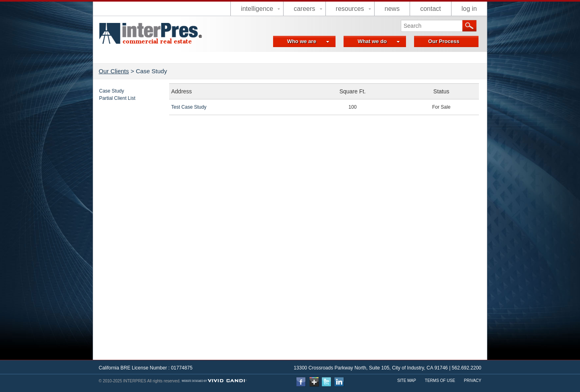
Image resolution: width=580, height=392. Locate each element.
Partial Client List (117, 98)
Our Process (444, 41)
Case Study (112, 91)
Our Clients (114, 71)
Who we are (308, 41)
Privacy (473, 381)
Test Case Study (189, 107)
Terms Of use (440, 381)
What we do (379, 41)
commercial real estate (157, 41)
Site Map (407, 381)
